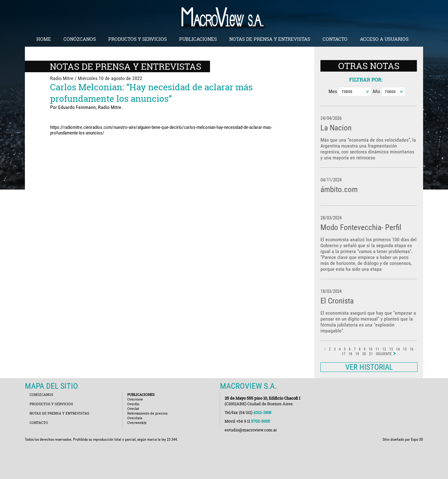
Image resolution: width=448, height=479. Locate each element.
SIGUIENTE (386, 354)
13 (391, 349)
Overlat (133, 409)
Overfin (133, 404)
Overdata (135, 418)
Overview (135, 399)
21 (371, 354)
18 (350, 354)
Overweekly (137, 423)
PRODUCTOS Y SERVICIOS (138, 39)
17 (343, 354)
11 (377, 349)
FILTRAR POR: (366, 80)
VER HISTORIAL (369, 367)
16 (412, 349)
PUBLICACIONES (198, 39)
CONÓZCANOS (80, 39)
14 (398, 349)
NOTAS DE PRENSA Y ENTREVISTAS (270, 39)
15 (405, 349)
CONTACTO (335, 39)
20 (364, 354)
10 (371, 349)
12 (384, 349)
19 (357, 354)
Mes (333, 91)
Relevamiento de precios (147, 413)
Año (376, 91)
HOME (44, 39)
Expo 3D (417, 439)
